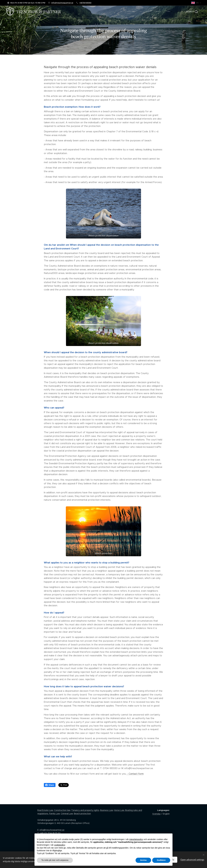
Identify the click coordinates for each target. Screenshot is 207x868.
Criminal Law (67, 814)
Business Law (107, 810)
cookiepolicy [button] (60, 845)
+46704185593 (85, 3)
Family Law (54, 814)
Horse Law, (119, 810)
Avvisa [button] (143, 860)
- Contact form (135, 774)
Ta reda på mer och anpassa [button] (55, 860)
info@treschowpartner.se (62, 3)
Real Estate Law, (45, 810)
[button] (192, 12)
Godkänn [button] (161, 860)
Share (50, 785)
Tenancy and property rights (85, 810)
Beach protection (82, 814)
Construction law (62, 810)
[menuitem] (150, 12)
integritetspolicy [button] (136, 839)
